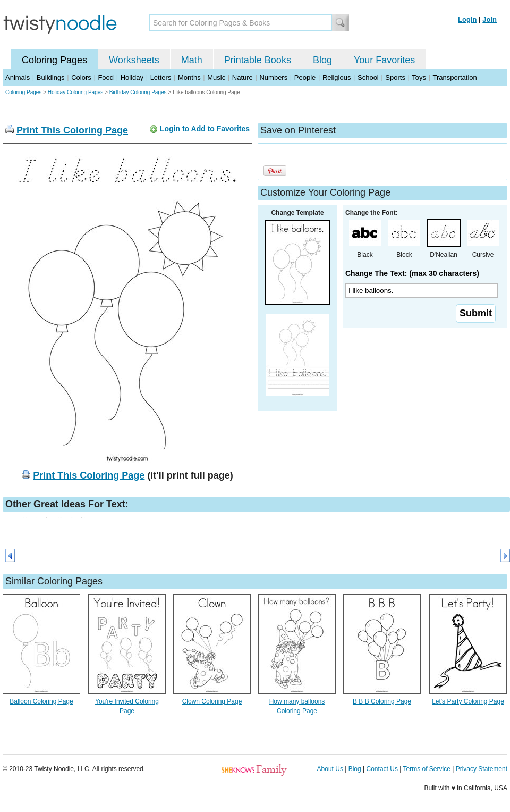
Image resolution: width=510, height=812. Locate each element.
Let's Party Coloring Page (468, 701)
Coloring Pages (54, 60)
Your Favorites (384, 60)
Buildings (51, 77)
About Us (330, 769)
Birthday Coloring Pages (138, 92)
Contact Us (382, 769)
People (305, 77)
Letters (161, 77)
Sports (395, 77)
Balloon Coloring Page (41, 701)
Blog (322, 60)
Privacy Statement (482, 769)
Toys (419, 77)
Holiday (132, 77)
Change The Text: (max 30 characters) (412, 273)
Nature (243, 77)
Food (106, 77)
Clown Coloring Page (212, 701)
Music (216, 77)
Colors (81, 77)
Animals (18, 77)
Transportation (454, 77)
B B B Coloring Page (382, 701)
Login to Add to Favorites (205, 129)
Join (490, 19)
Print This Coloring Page (72, 130)
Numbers (273, 77)
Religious (337, 77)
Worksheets (134, 60)
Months (189, 77)
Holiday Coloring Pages (76, 92)
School (368, 77)
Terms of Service (426, 769)
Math (192, 60)
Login (467, 19)
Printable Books (258, 60)
